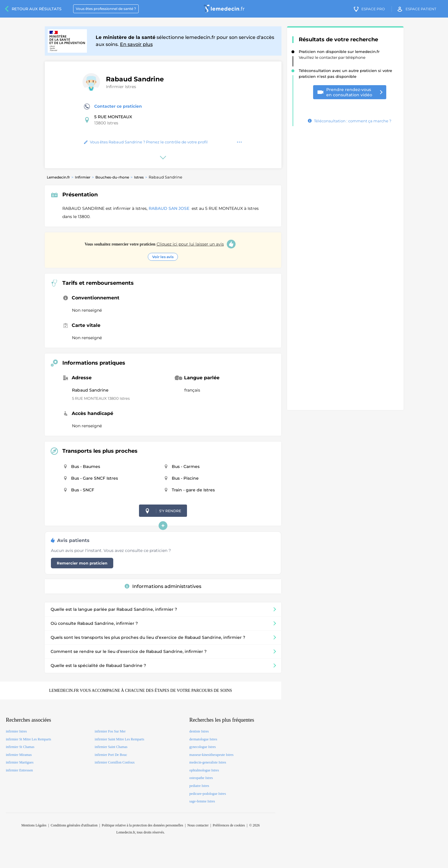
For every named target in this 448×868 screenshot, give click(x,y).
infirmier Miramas (19, 755)
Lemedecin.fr (58, 177)
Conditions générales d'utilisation (74, 825)
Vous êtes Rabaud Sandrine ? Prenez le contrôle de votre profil (146, 142)
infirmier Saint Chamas (111, 747)
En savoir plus (136, 44)
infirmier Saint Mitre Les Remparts (120, 739)
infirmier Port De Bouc (111, 755)
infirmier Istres (16, 731)
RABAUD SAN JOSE (170, 208)
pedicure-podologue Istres (208, 794)
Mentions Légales (34, 825)
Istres (139, 177)
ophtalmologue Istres (204, 770)
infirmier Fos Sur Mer (110, 731)
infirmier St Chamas (20, 747)
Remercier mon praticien (82, 563)
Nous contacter (198, 825)
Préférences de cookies (229, 825)
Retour (37, 9)
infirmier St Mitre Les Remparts (29, 739)
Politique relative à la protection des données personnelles (143, 825)
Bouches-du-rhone (112, 177)
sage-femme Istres (202, 801)
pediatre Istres (199, 786)
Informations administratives (163, 586)
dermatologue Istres (203, 739)
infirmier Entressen (19, 770)
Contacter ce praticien (113, 107)
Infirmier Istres (121, 87)
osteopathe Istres (201, 778)
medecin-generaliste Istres (208, 762)
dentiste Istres (199, 731)
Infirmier (83, 177)
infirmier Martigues (20, 762)
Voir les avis (163, 257)
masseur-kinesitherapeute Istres (211, 755)
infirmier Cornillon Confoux (115, 762)
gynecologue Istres (202, 747)
